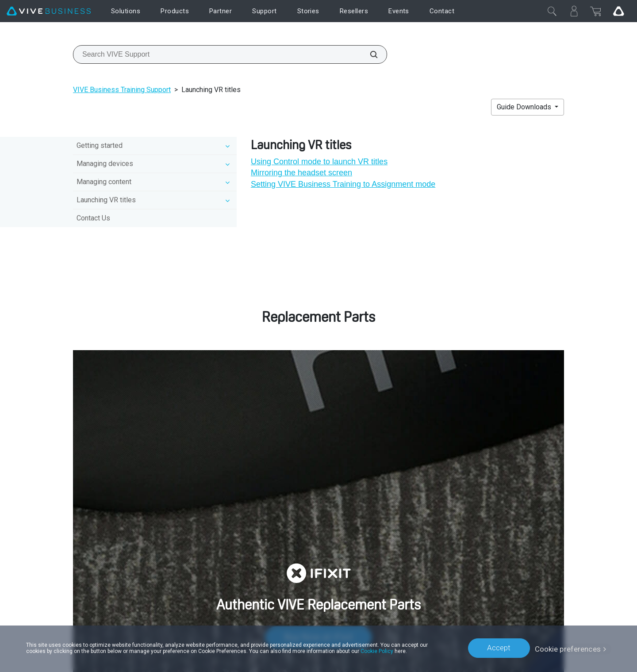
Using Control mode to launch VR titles (319, 162)
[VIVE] (49, 11)
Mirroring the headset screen (301, 173)
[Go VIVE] (618, 11)
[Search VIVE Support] (369, 54)
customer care (479, 377)
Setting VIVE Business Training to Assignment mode (343, 184)
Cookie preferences (568, 648)
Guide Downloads (525, 107)
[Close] (552, 11)
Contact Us (93, 218)
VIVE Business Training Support (122, 90)
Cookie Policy (377, 651)
